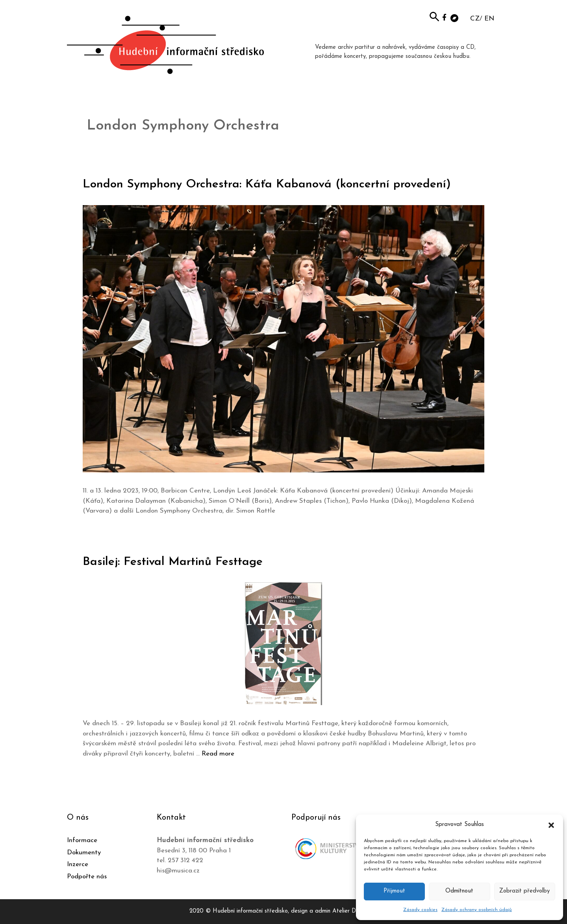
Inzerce (78, 864)
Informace (82, 840)
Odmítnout (459, 891)
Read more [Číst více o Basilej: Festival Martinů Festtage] (218, 754)
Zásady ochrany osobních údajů (477, 910)
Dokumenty (84, 853)
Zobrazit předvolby (524, 891)
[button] (551, 825)
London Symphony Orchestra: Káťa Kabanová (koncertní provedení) (267, 184)
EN (489, 19)
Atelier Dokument (355, 911)
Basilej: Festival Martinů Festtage (173, 562)
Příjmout (394, 891)
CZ (475, 19)
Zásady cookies (420, 910)
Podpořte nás (87, 877)
